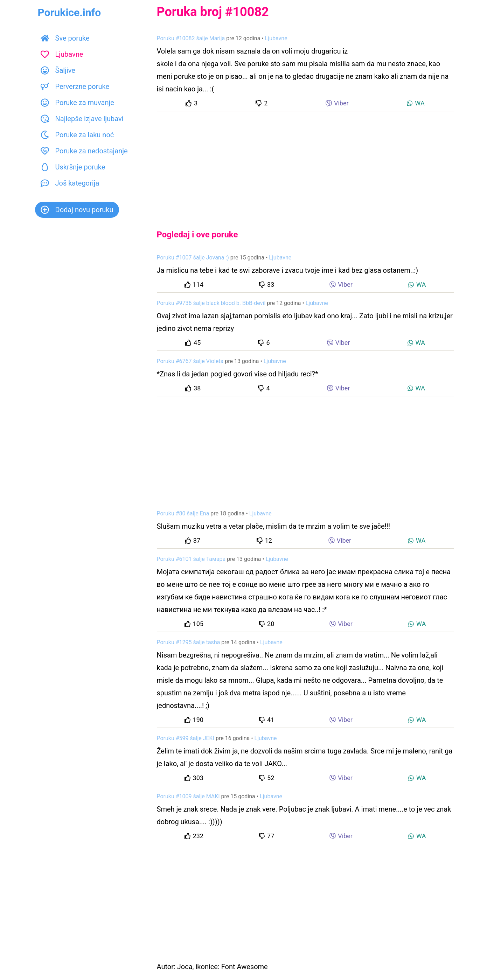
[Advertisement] (305, 165)
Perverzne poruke (75, 86)
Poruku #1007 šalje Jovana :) (193, 258)
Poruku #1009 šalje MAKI (188, 796)
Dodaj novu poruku (77, 210)
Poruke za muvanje (77, 103)
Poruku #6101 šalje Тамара (191, 559)
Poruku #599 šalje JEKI (186, 738)
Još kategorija (70, 183)
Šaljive (58, 70)
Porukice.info (69, 12)
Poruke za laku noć (77, 135)
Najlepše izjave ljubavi (82, 119)
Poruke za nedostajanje (84, 151)
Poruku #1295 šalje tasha (189, 642)
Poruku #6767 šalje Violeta (190, 361)
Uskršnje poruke (73, 167)
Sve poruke (65, 38)
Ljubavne (62, 54)
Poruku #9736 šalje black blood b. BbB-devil (211, 303)
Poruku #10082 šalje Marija (191, 38)
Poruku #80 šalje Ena (183, 513)
